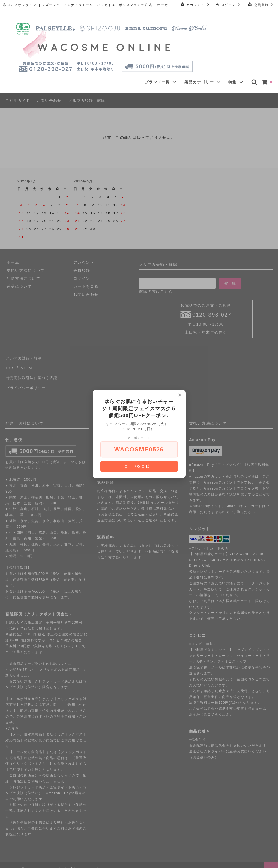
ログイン (228, 4)
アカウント (195, 4)
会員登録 (261, 4)
